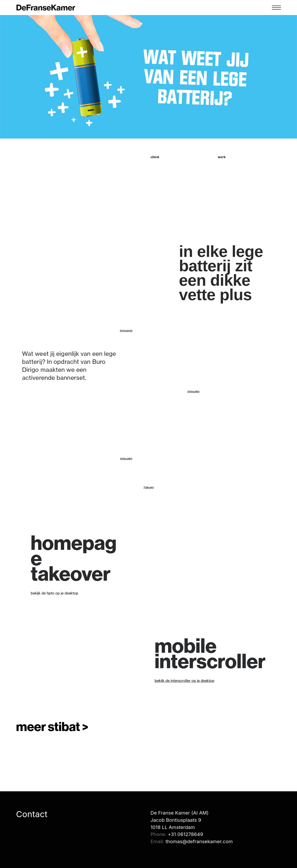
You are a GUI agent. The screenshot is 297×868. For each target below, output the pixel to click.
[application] (210, 568)
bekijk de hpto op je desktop (54, 593)
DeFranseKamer (46, 8)
